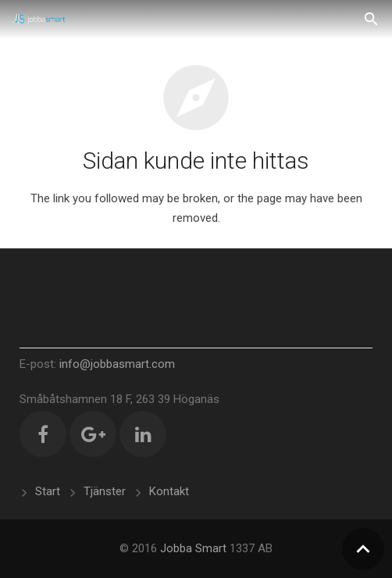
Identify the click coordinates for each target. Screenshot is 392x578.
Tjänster (105, 491)
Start (48, 491)
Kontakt (169, 491)
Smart (211, 548)
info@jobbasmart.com (117, 364)
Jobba (176, 548)
